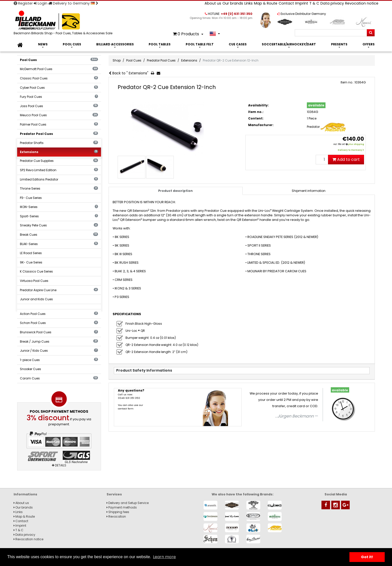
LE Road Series (31, 253)
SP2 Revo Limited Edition (59, 170)
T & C (314, 3)
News (43, 44)
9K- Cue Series (31, 262)
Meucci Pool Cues (59, 115)
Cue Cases (238, 44)
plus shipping (356, 144)
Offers (369, 44)
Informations (25, 494)
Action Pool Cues (59, 314)
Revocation (116, 516)
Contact (286, 3)
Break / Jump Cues (59, 341)
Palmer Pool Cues (59, 124)
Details (59, 465)
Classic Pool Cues (59, 78)
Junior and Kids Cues (36, 299)
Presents (339, 44)
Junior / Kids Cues (59, 351)
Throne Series (59, 188)
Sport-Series (59, 216)
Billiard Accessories (115, 44)
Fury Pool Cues (59, 97)
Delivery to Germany (73, 3)
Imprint (302, 3)
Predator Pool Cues (59, 134)
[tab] (309, 191)
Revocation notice (362, 3)
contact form (126, 409)
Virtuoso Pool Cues (34, 281)
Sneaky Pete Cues (59, 225)
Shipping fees (118, 512)
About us (213, 3)
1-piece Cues (59, 360)
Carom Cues (59, 378)
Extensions (59, 152)
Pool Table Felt (200, 44)
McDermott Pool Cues (59, 69)
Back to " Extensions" (129, 73)
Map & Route (266, 3)
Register (23, 3)
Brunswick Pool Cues (59, 332)
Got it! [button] (367, 557)
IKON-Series (59, 207)
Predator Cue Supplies (59, 161)
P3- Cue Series (31, 198)
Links (249, 3)
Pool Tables (160, 44)
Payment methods (122, 507)
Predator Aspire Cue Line (59, 290)
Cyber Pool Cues (59, 88)
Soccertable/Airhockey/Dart (289, 44)
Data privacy (332, 3)
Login (41, 3)
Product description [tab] (175, 191)
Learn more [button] (164, 557)
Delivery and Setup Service (128, 503)
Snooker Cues (30, 369)
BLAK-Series (59, 244)
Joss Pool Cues (59, 106)
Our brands (233, 3)
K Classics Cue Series (36, 271)
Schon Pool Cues (59, 323)
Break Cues (59, 235)
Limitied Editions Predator (59, 179)
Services (114, 494)
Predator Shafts (59, 143)
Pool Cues (72, 44)
